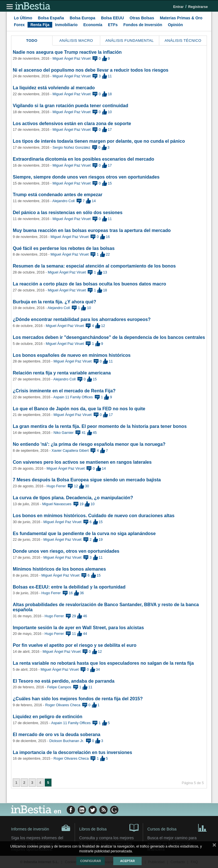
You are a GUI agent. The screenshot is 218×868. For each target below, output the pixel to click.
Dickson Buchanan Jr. (67, 741)
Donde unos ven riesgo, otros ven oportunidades (66, 551)
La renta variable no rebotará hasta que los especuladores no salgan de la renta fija (103, 663)
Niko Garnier (64, 433)
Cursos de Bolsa (177, 827)
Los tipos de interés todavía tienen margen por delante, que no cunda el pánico (99, 141)
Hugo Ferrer (56, 486)
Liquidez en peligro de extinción (48, 716)
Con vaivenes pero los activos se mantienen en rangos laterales (82, 462)
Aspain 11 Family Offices (73, 397)
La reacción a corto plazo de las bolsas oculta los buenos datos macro (89, 284)
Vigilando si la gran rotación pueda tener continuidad (71, 105)
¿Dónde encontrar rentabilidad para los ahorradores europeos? (82, 319)
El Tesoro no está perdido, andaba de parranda (64, 681)
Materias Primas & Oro (181, 18)
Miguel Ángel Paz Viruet (72, 59)
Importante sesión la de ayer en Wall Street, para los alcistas (78, 627)
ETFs (113, 25)
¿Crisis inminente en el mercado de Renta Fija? (64, 391)
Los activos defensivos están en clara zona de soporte (72, 123)
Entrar (178, 7)
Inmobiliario (66, 25)
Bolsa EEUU (113, 18)
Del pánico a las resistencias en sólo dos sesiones (68, 212)
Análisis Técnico (183, 41)
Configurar (90, 861)
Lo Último (23, 18)
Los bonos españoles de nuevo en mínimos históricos (72, 355)
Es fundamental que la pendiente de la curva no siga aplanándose (84, 533)
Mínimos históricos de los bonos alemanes (59, 569)
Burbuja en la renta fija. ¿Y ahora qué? (54, 302)
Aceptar (127, 861)
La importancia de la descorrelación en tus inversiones (72, 752)
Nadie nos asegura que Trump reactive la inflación (67, 52)
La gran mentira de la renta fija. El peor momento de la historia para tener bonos (100, 426)
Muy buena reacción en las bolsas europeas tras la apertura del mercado (92, 230)
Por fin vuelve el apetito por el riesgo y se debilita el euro (75, 645)
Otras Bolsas (142, 18)
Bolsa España (51, 18)
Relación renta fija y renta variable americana (62, 373)
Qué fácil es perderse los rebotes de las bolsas (64, 248)
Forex (19, 25)
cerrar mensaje (214, 846)
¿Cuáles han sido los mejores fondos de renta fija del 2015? (78, 699)
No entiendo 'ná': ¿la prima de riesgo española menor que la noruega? (89, 444)
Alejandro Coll (63, 201)
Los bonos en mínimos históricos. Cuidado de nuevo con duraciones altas (94, 515)
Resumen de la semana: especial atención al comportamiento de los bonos (94, 266)
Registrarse (198, 7)
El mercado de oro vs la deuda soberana (57, 734)
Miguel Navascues (57, 504)
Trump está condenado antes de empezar (58, 194)
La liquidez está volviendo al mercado (54, 88)
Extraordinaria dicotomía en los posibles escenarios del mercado (83, 159)
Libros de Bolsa (109, 827)
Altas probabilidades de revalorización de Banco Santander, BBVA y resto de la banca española (106, 607)
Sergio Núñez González (71, 148)
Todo (32, 41)
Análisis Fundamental (129, 41)
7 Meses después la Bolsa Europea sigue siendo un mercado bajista (87, 480)
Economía (93, 25)
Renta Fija (40, 25)
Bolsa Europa (82, 18)
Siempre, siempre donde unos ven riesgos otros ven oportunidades (86, 177)
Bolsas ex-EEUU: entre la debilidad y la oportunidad (69, 587)
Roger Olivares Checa (63, 705)
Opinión (175, 25)
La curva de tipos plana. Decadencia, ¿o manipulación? (73, 498)
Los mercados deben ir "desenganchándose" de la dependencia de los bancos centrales (109, 337)
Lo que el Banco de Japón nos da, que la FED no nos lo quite (79, 409)
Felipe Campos (59, 687)
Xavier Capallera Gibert (70, 451)
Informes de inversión (41, 828)
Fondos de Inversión (143, 25)
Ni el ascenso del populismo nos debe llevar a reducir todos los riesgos (91, 70)
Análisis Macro (76, 41)
